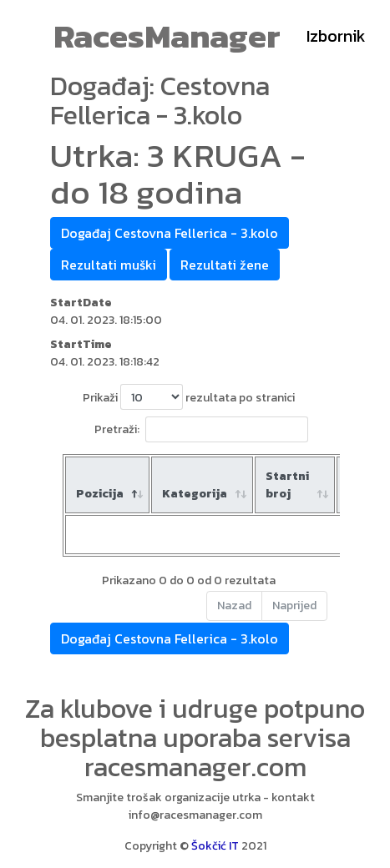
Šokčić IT (215, 846)
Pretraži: (201, 429)
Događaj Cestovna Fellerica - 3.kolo (170, 233)
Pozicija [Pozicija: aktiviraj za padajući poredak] (100, 494)
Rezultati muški (109, 265)
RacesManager (167, 36)
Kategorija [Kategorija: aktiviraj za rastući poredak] (195, 494)
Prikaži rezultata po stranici (189, 397)
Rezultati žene (225, 265)
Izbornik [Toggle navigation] (336, 36)
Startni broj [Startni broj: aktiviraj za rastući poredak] (287, 485)
